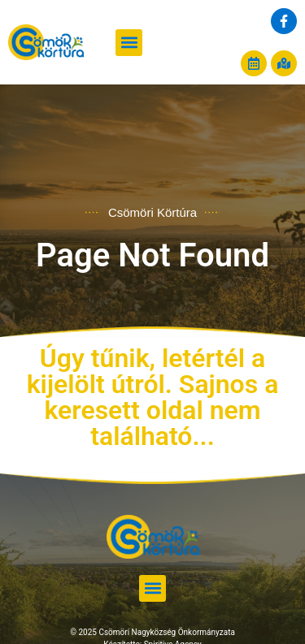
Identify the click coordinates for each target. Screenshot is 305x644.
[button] (129, 43)
